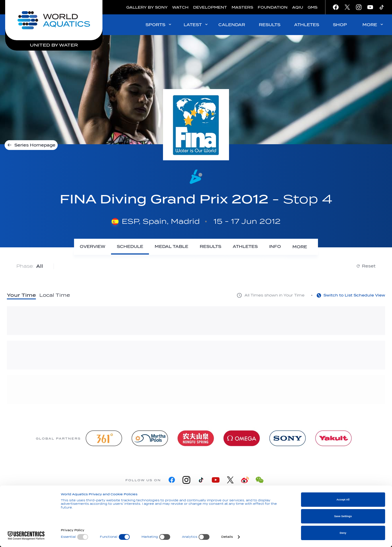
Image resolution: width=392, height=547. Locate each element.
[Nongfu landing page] (196, 437)
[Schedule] (146, 247)
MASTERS (242, 7)
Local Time (55, 294)
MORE (373, 25)
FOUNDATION (273, 7)
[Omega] (242, 437)
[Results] (226, 247)
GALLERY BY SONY (147, 7)
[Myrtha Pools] (150, 437)
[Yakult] (333, 437)
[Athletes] (261, 247)
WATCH (180, 7)
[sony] (288, 437)
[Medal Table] (187, 247)
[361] (104, 437)
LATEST (196, 25)
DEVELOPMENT (210, 7)
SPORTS (159, 25)
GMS (313, 7)
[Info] (291, 247)
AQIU (298, 7)
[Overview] (108, 247)
